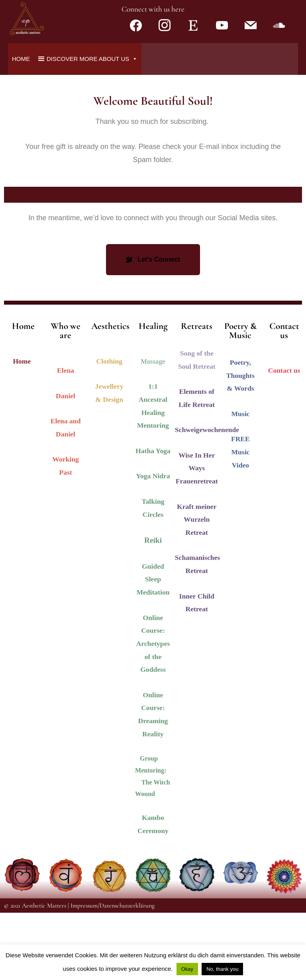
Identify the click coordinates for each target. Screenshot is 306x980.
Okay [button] (187, 969)
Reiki (153, 607)
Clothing (110, 428)
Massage (153, 428)
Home (21, 126)
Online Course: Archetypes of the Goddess (153, 711)
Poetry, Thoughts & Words (240, 443)
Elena (66, 438)
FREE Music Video (240, 519)
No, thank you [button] (222, 969)
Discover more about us (92, 126)
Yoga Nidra (153, 544)
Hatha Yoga (153, 518)
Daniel (66, 463)
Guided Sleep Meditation (153, 646)
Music (240, 481)
